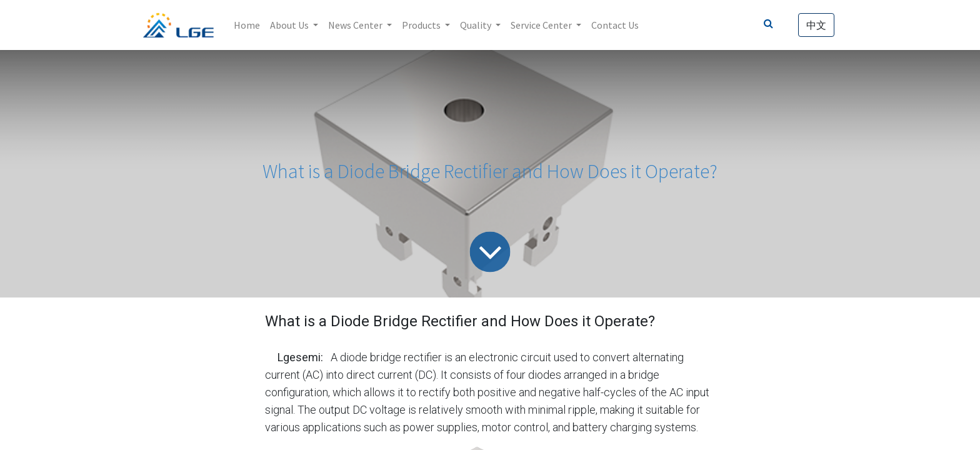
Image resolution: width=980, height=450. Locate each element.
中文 (816, 25)
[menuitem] (247, 25)
